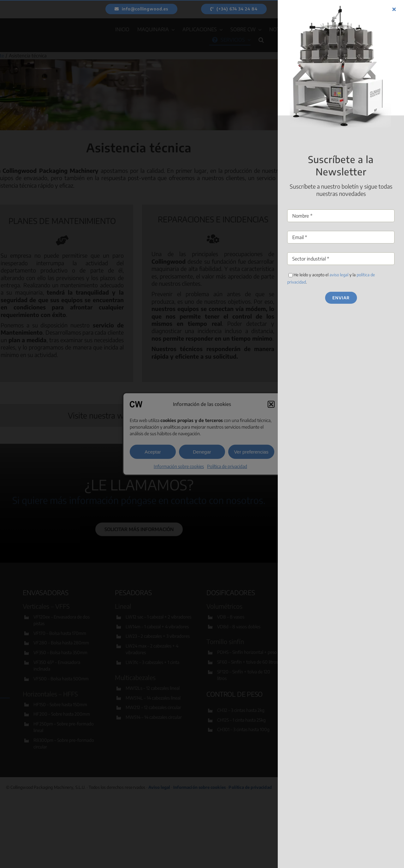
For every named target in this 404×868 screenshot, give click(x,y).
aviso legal (393, 275)
